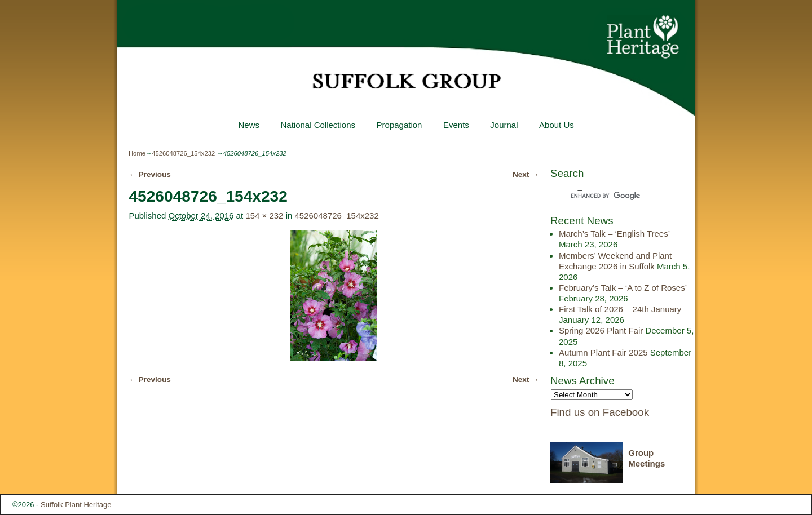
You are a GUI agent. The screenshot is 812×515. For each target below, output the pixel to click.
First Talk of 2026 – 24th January (620, 309)
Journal (504, 125)
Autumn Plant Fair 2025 (603, 352)
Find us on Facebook (600, 412)
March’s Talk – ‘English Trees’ (614, 234)
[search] (612, 196)
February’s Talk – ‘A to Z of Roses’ (623, 288)
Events (456, 125)
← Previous (149, 174)
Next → (526, 174)
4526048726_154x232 (183, 153)
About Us (557, 125)
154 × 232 (264, 216)
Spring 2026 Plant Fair (601, 330)
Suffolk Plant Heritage (76, 505)
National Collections (318, 125)
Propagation (399, 125)
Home (137, 153)
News (249, 125)
